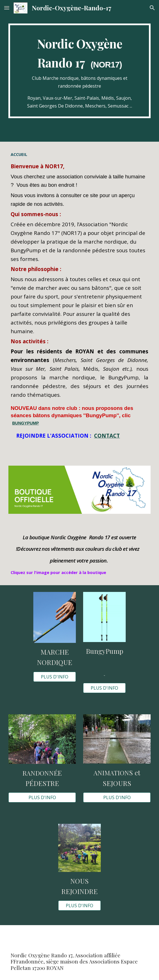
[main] (79, 71)
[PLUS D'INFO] (54, 677)
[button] (7, 8)
